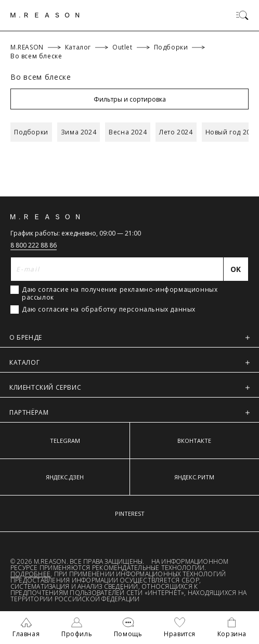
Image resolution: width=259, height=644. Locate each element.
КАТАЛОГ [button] (129, 362)
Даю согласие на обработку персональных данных (109, 309)
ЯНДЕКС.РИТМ (194, 477)
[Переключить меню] (242, 15)
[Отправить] (236, 269)
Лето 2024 (176, 132)
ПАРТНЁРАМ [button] (129, 412)
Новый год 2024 (232, 132)
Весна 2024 (128, 132)
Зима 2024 (79, 132)
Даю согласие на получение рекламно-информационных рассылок (120, 293)
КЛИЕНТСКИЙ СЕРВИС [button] (129, 387)
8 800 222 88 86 (34, 245)
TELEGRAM (65, 441)
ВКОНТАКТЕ (194, 441)
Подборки (31, 132)
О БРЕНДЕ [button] (129, 337)
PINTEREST (130, 513)
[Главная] (45, 15)
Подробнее (30, 574)
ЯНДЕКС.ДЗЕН (65, 477)
